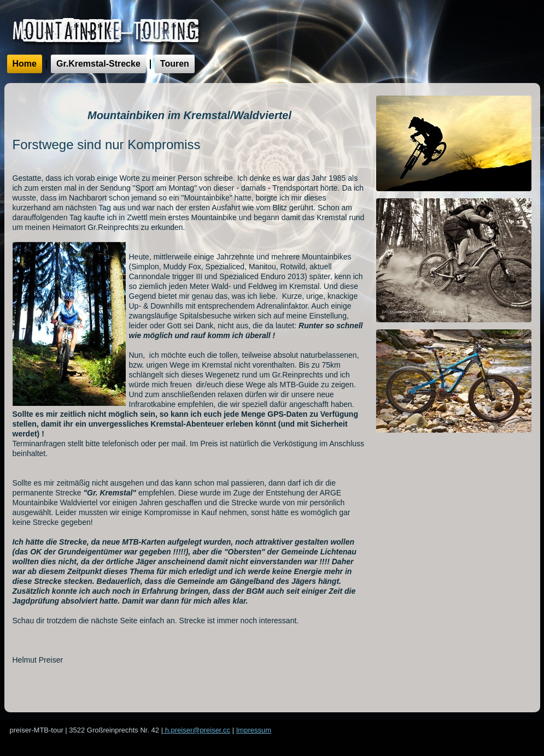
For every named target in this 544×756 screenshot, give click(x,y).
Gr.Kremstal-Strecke (98, 64)
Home (25, 64)
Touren (175, 64)
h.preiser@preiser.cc (197, 730)
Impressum (254, 730)
